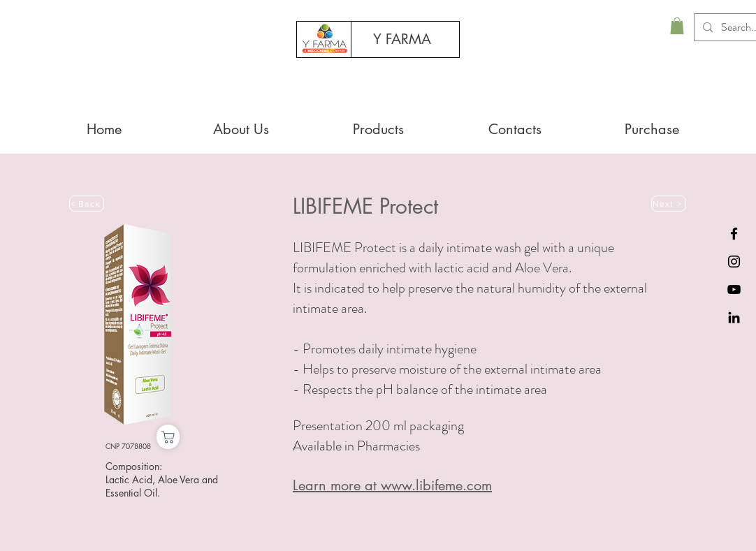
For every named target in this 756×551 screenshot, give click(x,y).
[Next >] (669, 204)
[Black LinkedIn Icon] (734, 317)
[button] (677, 26)
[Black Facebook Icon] (734, 234)
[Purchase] (168, 437)
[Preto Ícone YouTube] (734, 289)
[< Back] (87, 204)
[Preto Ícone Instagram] (734, 262)
